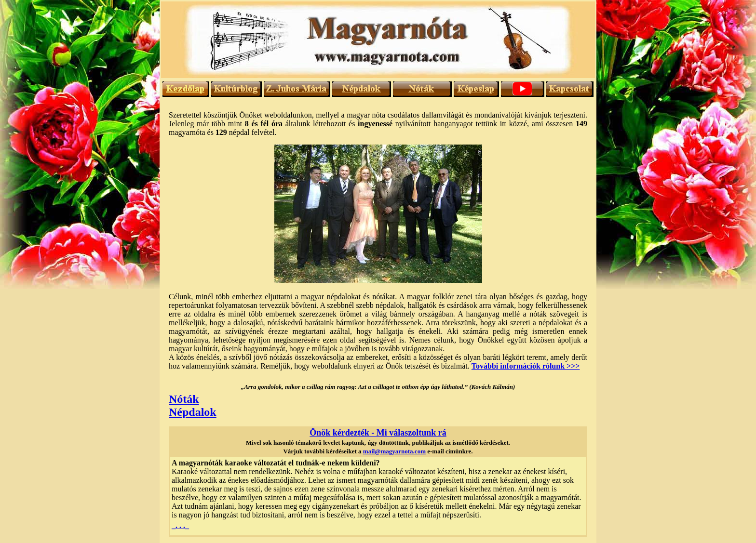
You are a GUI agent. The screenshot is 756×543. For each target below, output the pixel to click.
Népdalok (193, 412)
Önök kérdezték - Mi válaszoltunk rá (378, 433)
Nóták (184, 399)
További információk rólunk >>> (526, 366)
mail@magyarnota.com (394, 451)
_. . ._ (180, 525)
